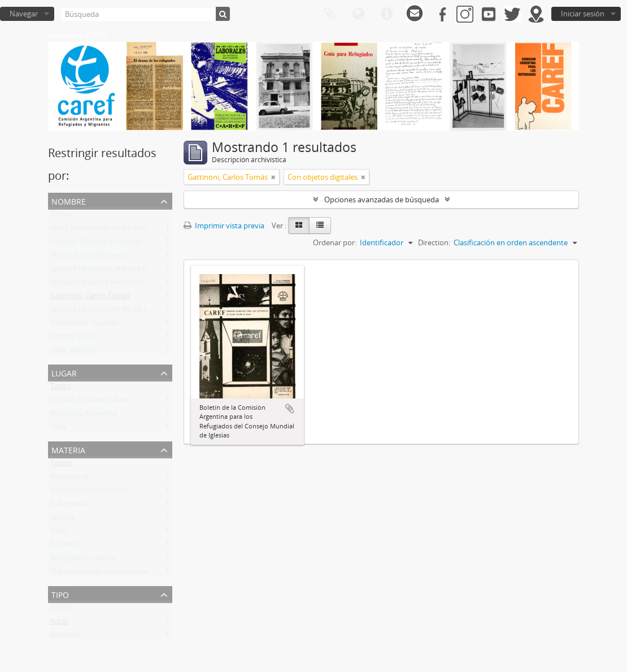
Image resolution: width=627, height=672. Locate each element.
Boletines (66, 637)
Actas (59, 623)
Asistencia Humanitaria (89, 492)
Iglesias (62, 519)
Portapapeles (330, 14)
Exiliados (65, 547)
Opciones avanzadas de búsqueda (382, 200)
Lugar (64, 372)
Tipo (60, 594)
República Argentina (84, 415)
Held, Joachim (73, 352)
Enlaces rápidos (386, 14)
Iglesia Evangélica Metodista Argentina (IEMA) (126, 284)
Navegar (24, 14)
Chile (58, 429)
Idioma (358, 14)
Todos (61, 216)
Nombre (69, 200)
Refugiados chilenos (84, 560)
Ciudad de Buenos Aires (90, 402)
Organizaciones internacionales (103, 574)
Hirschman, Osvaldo (84, 325)
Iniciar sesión (583, 14)
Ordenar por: (335, 242)
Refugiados (69, 506)
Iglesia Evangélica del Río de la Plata (109, 311)
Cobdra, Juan (72, 339)
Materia (68, 449)
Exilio (59, 533)
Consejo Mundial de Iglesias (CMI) (106, 244)
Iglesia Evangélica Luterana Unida (106, 271)
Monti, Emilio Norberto (89, 257)
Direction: (434, 242)
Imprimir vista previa (224, 226)
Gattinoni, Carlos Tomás (90, 298)
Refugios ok (70, 479)
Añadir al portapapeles (290, 409)
